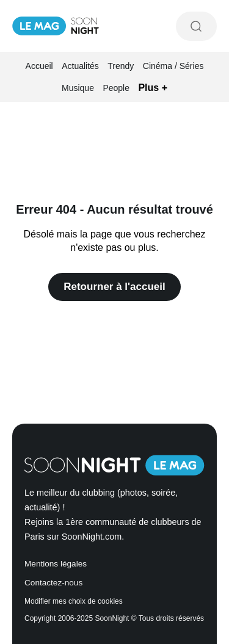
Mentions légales (56, 564)
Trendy (121, 66)
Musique (78, 88)
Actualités (80, 66)
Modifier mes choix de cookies (74, 601)
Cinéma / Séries (173, 66)
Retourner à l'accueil (114, 287)
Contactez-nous (53, 583)
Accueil (39, 66)
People (116, 88)
